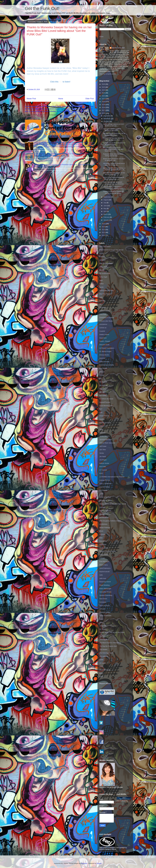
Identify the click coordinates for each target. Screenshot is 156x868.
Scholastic (103, 602)
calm (101, 297)
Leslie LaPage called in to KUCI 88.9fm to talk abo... (114, 125)
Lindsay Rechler (105, 480)
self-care (102, 609)
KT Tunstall (103, 470)
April (105, 211)
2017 (104, 110)
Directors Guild (104, 345)
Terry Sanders (104, 639)
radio (101, 575)
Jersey (102, 453)
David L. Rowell (105, 341)
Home (61, 99)
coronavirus (103, 324)
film (101, 379)
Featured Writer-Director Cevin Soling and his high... (113, 155)
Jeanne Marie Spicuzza (107, 443)
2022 (104, 96)
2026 (104, 84)
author (102, 284)
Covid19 (102, 331)
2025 (104, 87)
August (106, 200)
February (107, 217)
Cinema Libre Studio (106, 321)
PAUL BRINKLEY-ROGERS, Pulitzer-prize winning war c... (114, 188)
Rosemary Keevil (105, 582)
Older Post (90, 99)
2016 (104, 113)
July (105, 203)
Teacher (102, 636)
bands (101, 287)
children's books (105, 311)
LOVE (101, 494)
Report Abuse (105, 683)
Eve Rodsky (103, 368)
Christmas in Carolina (107, 318)
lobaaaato (84, 863)
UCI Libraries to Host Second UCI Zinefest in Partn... (114, 144)
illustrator (102, 433)
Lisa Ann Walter (105, 487)
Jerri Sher (103, 450)
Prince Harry (104, 565)
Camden (102, 301)
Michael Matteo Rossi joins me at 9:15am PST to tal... (114, 134)
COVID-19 (103, 328)
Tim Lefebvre (104, 656)
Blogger (99, 863)
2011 (104, 235)
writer (101, 673)
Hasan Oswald (104, 416)
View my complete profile (108, 74)
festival (102, 375)
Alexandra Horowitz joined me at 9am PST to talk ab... (114, 164)
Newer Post (31, 99)
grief (101, 412)
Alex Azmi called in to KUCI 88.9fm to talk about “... (112, 130)
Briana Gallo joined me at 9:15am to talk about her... (114, 160)
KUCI (101, 473)
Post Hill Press (104, 561)
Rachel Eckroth (104, 572)
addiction (102, 260)
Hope (101, 429)
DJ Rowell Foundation (107, 348)
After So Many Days (106, 263)
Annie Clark (103, 267)
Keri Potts (103, 467)
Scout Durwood (105, 606)
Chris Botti (103, 314)
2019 (104, 105)
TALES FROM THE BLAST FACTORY (112, 633)
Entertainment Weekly (107, 365)
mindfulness (103, 524)
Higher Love (103, 426)
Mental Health (104, 517)
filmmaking (103, 395)
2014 (104, 227)
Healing (102, 419)
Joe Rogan (103, 460)
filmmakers (103, 392)
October (106, 121)
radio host (103, 578)
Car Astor (103, 307)
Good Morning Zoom (106, 406)
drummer (102, 358)
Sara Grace (103, 599)
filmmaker (103, 389)
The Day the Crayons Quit (108, 646)
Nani (101, 538)
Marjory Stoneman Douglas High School (113, 504)
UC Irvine (103, 663)
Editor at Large (104, 362)
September (107, 197)
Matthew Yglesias (105, 511)
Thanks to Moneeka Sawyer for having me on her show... (113, 192)
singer (101, 619)
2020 (104, 102)
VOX (101, 666)
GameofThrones (105, 402)
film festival (103, 382)
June (105, 206)
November (107, 119)
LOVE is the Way (105, 497)
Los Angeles (103, 490)
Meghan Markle (105, 514)
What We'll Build (105, 670)
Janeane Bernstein (106, 440)
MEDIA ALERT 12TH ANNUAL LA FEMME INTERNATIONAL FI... (114, 169)
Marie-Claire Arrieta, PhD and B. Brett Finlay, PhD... (114, 178)
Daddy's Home (104, 334)
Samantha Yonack (105, 592)
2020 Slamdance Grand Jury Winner (111, 250)
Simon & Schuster (105, 616)
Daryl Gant (103, 338)
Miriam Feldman (105, 528)
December (107, 116)
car (100, 304)
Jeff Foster (103, 446)
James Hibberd (104, 436)
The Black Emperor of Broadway (110, 643)
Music (101, 531)
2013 (104, 230)
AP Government (105, 273)
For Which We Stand (106, 399)
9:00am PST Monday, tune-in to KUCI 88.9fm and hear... (114, 139)
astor (101, 280)
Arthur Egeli (103, 277)
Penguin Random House (108, 551)
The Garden (103, 649)
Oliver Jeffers (104, 548)
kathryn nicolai (104, 463)
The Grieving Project (106, 653)
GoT (101, 409)
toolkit (101, 660)
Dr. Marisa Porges (105, 351)
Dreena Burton (104, 355)
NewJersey (103, 541)
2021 (104, 99)
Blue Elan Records (106, 294)
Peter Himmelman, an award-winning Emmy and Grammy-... (114, 183)
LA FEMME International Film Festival (112, 477)
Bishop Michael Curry (107, 290)
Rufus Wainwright (105, 589)
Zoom (101, 677)
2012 (104, 232)
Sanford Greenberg (106, 595)
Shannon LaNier (105, 612)
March (106, 214)
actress (102, 257)
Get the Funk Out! (42, 8)
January (106, 220)
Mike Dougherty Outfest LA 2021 (110, 521)
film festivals (103, 385)
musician (102, 534)
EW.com (102, 372)
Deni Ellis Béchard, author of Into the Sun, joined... (114, 174)
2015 (104, 224)
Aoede (102, 270)
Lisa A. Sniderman (105, 484)
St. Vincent (103, 629)
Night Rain (103, 545)
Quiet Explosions (105, 568)
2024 (104, 90)
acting (101, 253)
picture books (104, 555)
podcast (102, 558)
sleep (101, 622)
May (105, 208)
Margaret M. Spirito (106, 500)
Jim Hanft (103, 456)
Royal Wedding (104, 585)
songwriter (103, 626)
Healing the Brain (105, 423)
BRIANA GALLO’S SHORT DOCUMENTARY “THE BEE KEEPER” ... (113, 149)
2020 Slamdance (105, 246)
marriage (102, 507)
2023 (104, 93)
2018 (104, 107)
